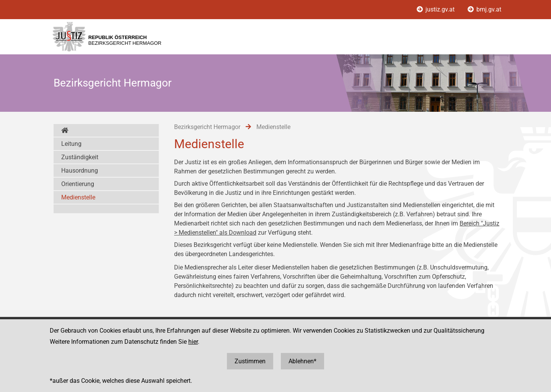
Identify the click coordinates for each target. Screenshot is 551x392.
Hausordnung (80, 171)
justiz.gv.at (436, 9)
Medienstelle (78, 197)
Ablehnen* (302, 361)
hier (193, 342)
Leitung (71, 144)
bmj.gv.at (484, 9)
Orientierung (78, 184)
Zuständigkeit (80, 157)
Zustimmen (250, 361)
